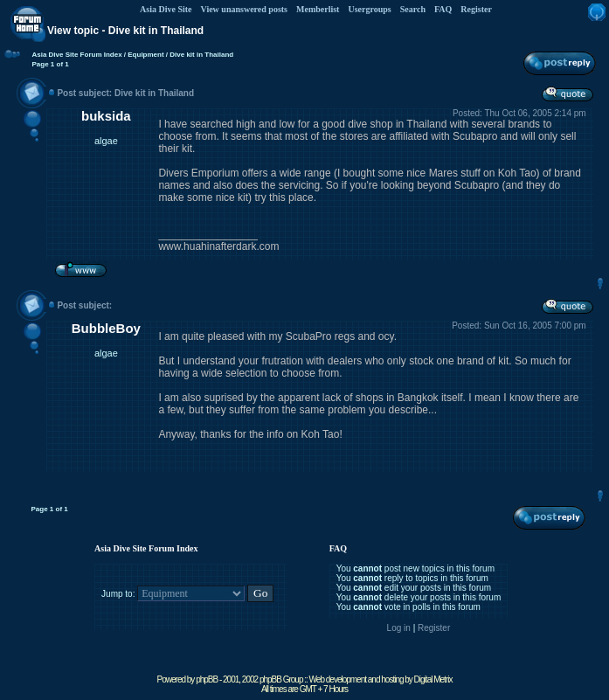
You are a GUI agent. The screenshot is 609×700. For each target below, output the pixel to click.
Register (476, 9)
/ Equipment (143, 55)
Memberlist (318, 9)
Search (413, 9)
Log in (399, 628)
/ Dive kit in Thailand (199, 55)
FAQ (443, 9)
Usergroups (369, 9)
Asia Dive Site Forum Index (76, 55)
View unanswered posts (244, 9)
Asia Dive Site (166, 9)
